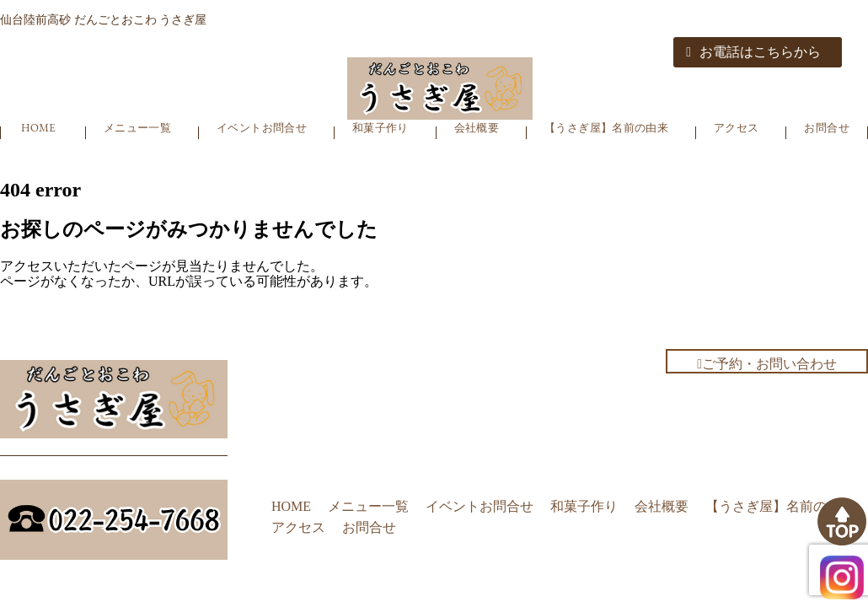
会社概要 (477, 128)
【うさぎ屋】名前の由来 (606, 128)
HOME (38, 128)
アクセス (737, 128)
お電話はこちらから (753, 52)
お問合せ (827, 128)
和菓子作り (380, 128)
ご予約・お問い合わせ (767, 364)
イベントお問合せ (262, 128)
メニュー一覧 (137, 128)
